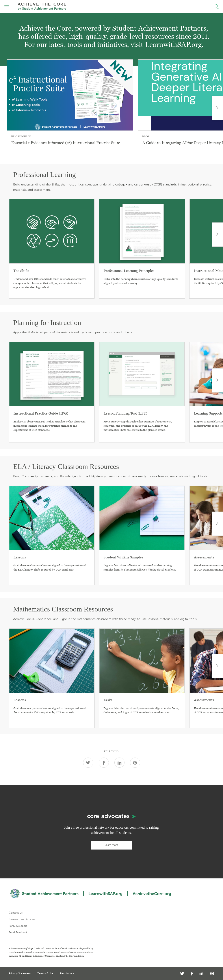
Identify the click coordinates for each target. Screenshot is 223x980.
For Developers (18, 926)
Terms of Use (45, 974)
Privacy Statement (20, 974)
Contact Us (16, 913)
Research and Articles (22, 919)
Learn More (111, 845)
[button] (7, 7)
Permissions (67, 974)
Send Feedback (18, 932)
